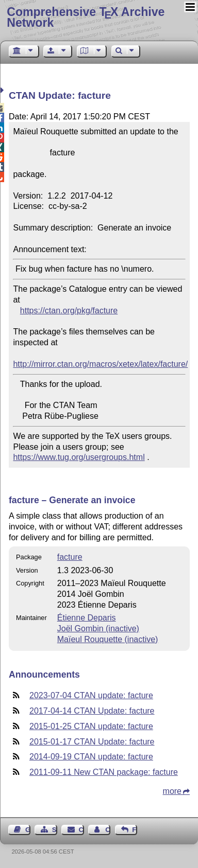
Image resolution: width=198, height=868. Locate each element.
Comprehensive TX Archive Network (86, 17)
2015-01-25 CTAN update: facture (91, 726)
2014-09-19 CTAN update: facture (91, 757)
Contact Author (108, 830)
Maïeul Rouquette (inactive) (108, 639)
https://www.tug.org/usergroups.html (79, 457)
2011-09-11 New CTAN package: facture (104, 772)
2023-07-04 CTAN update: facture (91, 695)
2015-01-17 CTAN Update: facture (92, 742)
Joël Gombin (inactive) (98, 628)
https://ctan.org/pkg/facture (69, 311)
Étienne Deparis (87, 618)
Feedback (135, 830)
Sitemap (55, 830)
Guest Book (28, 830)
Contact (81, 830)
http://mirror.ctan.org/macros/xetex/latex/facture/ (100, 364)
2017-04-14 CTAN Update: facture (92, 711)
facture (70, 557)
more (172, 791)
